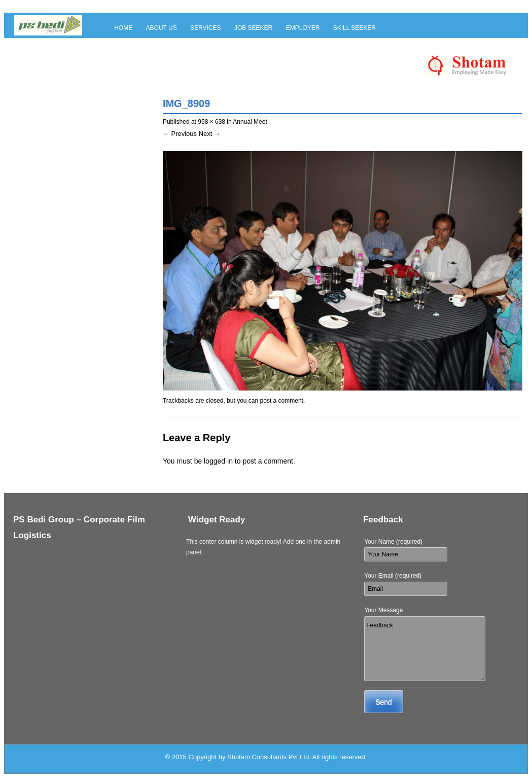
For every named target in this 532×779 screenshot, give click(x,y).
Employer (303, 28)
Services (205, 28)
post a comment (282, 401)
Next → (210, 134)
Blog (238, 44)
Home (123, 28)
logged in (218, 461)
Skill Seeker (354, 28)
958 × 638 (211, 122)
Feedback (425, 649)
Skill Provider (139, 44)
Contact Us (197, 44)
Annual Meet (250, 122)
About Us (162, 28)
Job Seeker (253, 28)
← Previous (180, 134)
